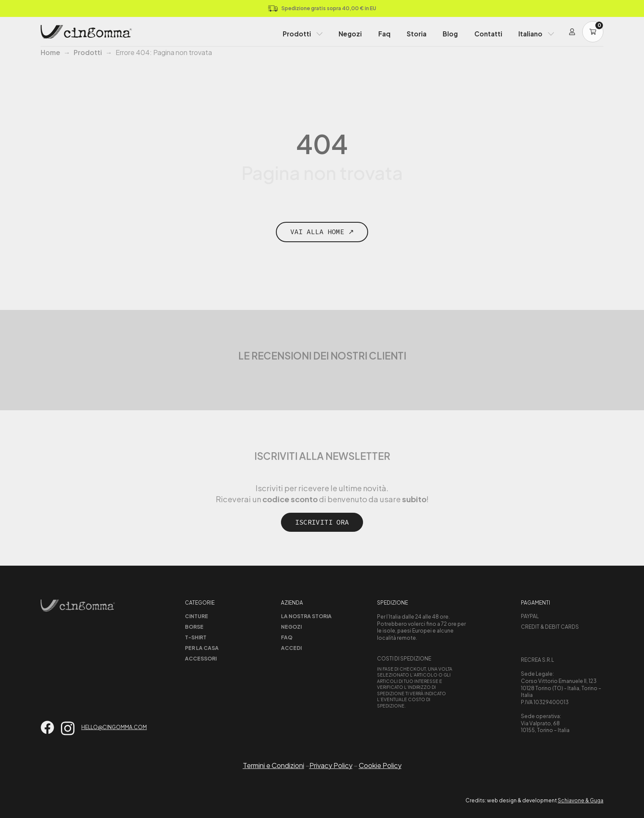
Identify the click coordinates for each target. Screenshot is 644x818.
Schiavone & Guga (581, 800)
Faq (384, 34)
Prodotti (297, 34)
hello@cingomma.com (114, 727)
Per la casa (202, 648)
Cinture (197, 616)
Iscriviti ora (322, 522)
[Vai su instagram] (68, 728)
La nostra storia (306, 616)
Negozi (350, 34)
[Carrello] (593, 32)
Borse (194, 627)
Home (50, 52)
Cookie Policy (380, 765)
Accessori (201, 659)
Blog (450, 34)
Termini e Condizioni (274, 765)
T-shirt (196, 637)
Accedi (291, 648)
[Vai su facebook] (47, 727)
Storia (417, 34)
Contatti (488, 34)
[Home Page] (86, 32)
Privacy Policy (331, 765)
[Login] (572, 32)
